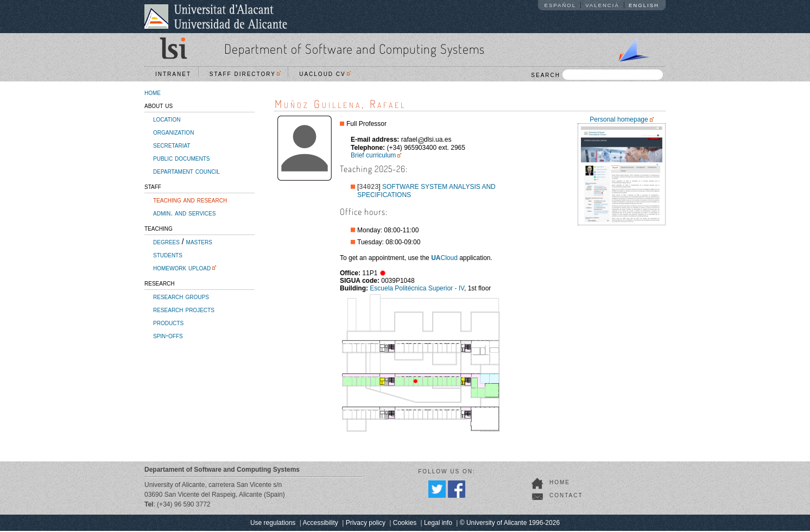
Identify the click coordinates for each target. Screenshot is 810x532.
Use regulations (273, 524)
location (167, 119)
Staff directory (245, 74)
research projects (184, 309)
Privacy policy (366, 524)
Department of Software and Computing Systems (355, 49)
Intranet (173, 74)
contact (566, 496)
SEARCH (597, 75)
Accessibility (320, 524)
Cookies (405, 524)
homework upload (182, 268)
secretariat (172, 145)
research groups (181, 296)
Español (561, 5)
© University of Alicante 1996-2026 (510, 524)
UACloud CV (325, 74)
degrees (166, 242)
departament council (186, 171)
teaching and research (190, 200)
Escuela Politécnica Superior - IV (417, 289)
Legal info (438, 524)
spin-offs (168, 335)
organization (173, 132)
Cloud (444, 259)
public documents (181, 158)
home (153, 92)
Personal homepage (619, 119)
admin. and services (184, 213)
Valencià (602, 5)
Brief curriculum (373, 155)
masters (199, 242)
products (168, 322)
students (168, 255)
